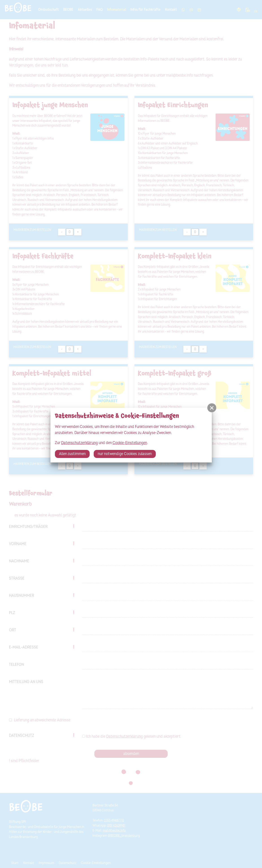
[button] (212, 408)
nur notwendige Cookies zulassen (125, 454)
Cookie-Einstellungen (130, 443)
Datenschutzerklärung (79, 443)
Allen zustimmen (72, 454)
